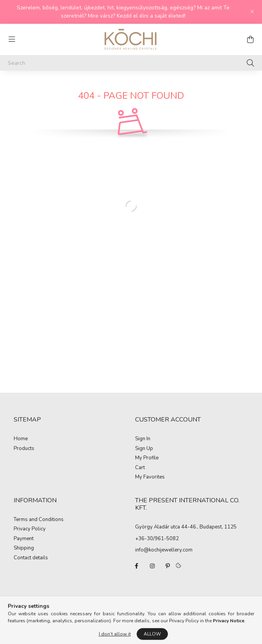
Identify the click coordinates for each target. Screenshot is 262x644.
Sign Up (144, 449)
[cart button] (250, 39)
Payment (24, 539)
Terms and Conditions (39, 520)
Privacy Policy (30, 529)
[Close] (252, 12)
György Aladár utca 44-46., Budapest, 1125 (186, 527)
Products (24, 449)
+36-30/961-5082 (157, 539)
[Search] (131, 63)
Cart (140, 468)
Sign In (143, 439)
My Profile (147, 458)
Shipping (24, 548)
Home (21, 439)
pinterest (168, 566)
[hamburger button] (12, 39)
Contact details (31, 558)
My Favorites (150, 477)
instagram (152, 566)
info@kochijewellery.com (164, 550)
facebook (137, 566)
